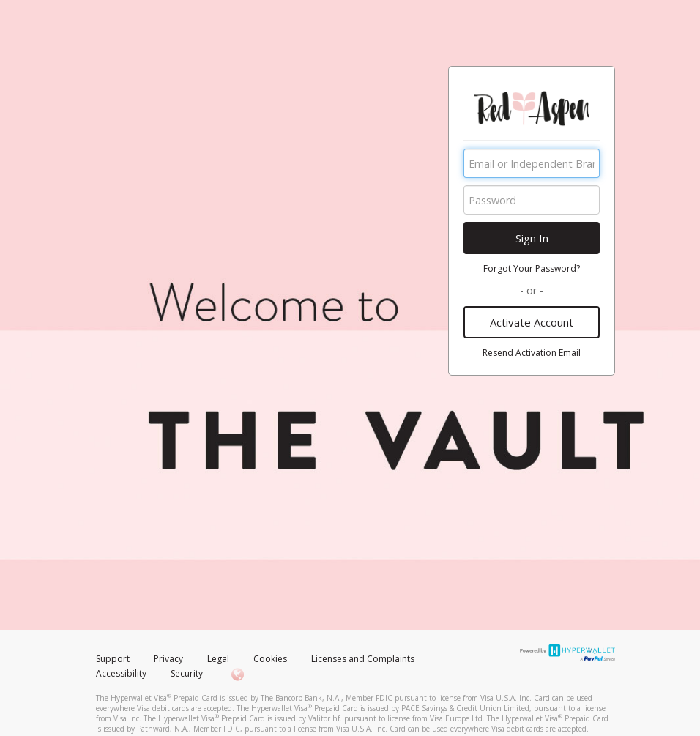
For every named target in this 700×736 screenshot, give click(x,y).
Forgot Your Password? (532, 268)
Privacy (168, 659)
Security (187, 673)
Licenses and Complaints (363, 659)
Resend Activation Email (532, 353)
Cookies (270, 659)
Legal (218, 659)
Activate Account (532, 322)
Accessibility (121, 673)
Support (113, 659)
